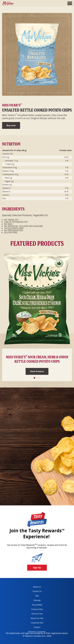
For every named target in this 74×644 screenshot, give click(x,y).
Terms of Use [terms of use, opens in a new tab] (35, 614)
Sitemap (37, 600)
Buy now (11, 125)
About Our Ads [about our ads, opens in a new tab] (35, 619)
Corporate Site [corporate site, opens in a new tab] (35, 623)
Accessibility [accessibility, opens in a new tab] (34, 605)
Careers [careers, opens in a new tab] (33, 628)
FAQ (37, 596)
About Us (37, 587)
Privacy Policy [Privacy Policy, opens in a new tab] (35, 610)
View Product (37, 371)
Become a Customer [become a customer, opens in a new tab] (36, 632)
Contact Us (37, 591)
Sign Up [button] (37, 568)
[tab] (70, 4)
